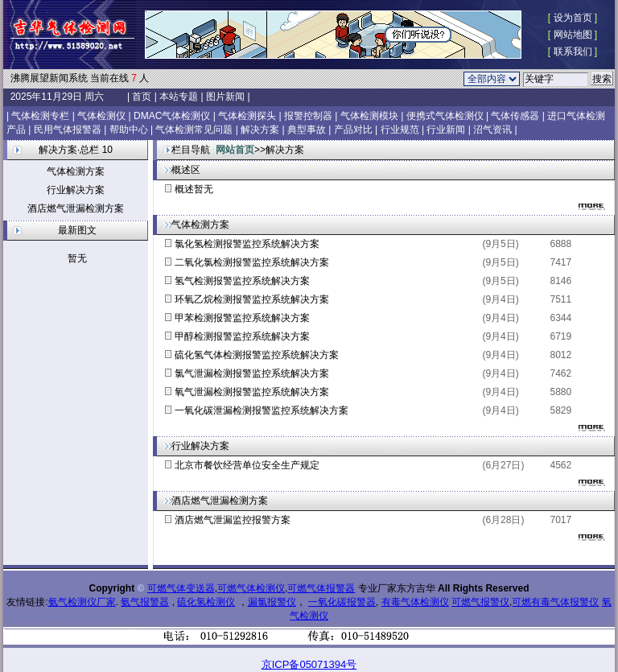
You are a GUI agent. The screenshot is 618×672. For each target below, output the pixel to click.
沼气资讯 (492, 130)
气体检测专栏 (40, 116)
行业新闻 (446, 130)
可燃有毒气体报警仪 (555, 602)
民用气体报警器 (68, 130)
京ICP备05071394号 (309, 664)
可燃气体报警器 (321, 588)
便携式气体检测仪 (445, 116)
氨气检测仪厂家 (82, 602)
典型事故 (307, 130)
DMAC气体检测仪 (172, 116)
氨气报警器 (145, 602)
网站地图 (573, 35)
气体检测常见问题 (194, 130)
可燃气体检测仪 (251, 588)
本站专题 (179, 97)
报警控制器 (308, 116)
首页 (142, 97)
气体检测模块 (369, 116)
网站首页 (235, 150)
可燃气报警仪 (480, 602)
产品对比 (353, 130)
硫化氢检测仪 (206, 602)
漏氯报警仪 (272, 602)
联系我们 (573, 52)
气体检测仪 (101, 116)
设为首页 (573, 18)
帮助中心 (129, 130)
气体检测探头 (247, 116)
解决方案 (260, 130)
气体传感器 (515, 116)
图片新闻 (226, 97)
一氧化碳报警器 (342, 602)
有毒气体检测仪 (415, 602)
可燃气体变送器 (181, 588)
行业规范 (400, 130)
